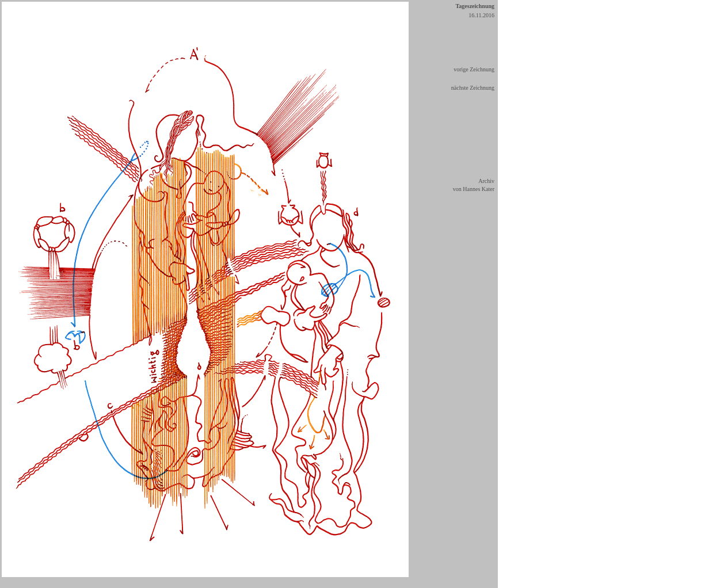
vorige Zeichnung (474, 69)
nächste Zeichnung (473, 88)
